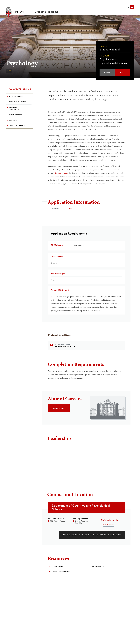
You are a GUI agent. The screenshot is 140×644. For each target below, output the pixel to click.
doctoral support (61, 173)
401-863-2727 (109, 525)
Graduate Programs (46, 7)
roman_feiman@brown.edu (102, 464)
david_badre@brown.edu (61, 451)
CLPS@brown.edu (110, 520)
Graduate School (110, 53)
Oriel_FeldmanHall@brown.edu (103, 451)
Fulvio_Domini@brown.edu (61, 464)
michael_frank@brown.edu (61, 478)
